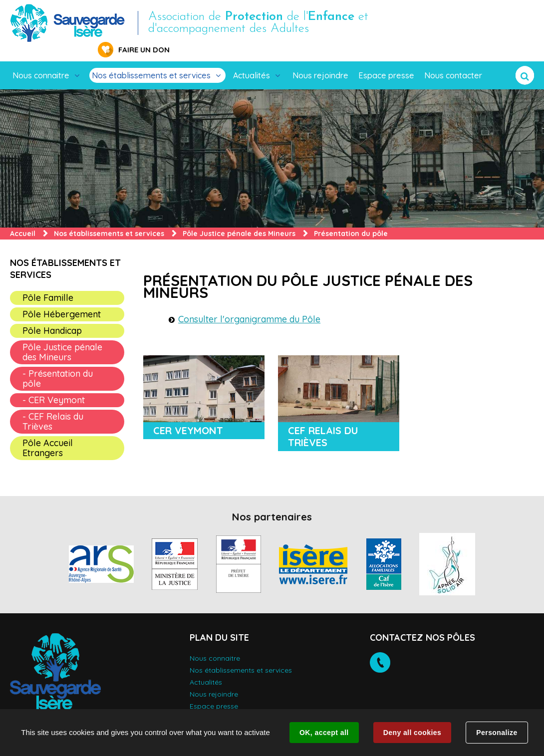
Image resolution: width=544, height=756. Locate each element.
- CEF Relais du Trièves (53, 406)
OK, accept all (324, 733)
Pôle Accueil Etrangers (48, 432)
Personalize (497, 733)
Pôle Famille (48, 282)
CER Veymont (188, 415)
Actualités (252, 60)
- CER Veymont (54, 384)
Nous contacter (453, 60)
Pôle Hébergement (62, 299)
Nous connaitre (41, 60)
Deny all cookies (412, 733)
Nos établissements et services (151, 60)
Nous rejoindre (320, 60)
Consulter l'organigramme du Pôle (249, 304)
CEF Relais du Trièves (323, 421)
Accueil (23, 218)
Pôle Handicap (52, 315)
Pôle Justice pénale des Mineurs (239, 218)
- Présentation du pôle (58, 363)
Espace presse (386, 60)
